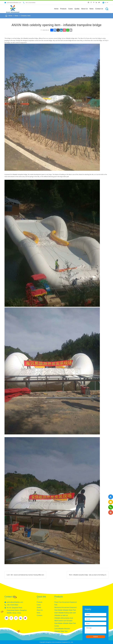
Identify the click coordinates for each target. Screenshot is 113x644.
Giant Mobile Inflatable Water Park (65, 610)
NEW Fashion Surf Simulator (63, 621)
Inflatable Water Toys (61, 631)
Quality (77, 9)
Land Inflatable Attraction (62, 629)
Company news (26, 16)
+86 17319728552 (12, 605)
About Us (40, 610)
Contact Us (99, 9)
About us (84, 9)
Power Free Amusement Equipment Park (66, 603)
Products (63, 9)
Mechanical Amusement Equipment (65, 607)
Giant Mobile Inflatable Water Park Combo (65, 625)
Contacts (40, 615)
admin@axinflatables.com (15, 602)
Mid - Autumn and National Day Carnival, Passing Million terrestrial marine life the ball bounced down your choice (27, 575)
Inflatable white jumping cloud (64, 618)
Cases (70, 9)
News (92, 9)
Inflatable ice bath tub (61, 615)
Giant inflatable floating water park (65, 613)
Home (56, 9)
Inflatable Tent (59, 634)
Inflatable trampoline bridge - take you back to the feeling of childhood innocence (90, 575)
